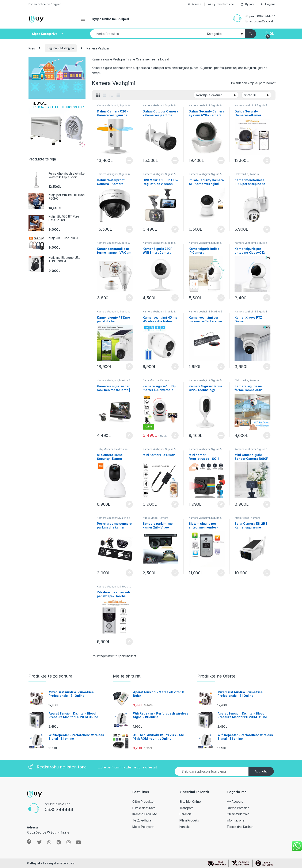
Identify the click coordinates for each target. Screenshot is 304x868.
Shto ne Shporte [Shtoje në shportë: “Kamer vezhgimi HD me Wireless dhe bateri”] (175, 367)
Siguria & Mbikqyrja (61, 48)
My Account (235, 802)
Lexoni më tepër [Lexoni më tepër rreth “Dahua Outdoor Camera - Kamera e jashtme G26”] (175, 160)
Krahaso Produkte (145, 814)
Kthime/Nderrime (238, 814)
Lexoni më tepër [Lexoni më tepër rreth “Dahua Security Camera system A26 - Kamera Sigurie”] (221, 160)
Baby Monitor (151, 380)
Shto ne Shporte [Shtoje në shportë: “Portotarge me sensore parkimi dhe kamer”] (129, 573)
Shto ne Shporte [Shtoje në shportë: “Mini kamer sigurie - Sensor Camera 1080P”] (267, 504)
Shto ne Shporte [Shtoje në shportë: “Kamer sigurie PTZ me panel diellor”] (129, 367)
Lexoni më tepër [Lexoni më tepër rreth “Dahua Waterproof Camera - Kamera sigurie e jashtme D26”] (129, 229)
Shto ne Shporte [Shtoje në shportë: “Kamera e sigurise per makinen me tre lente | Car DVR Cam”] (129, 435)
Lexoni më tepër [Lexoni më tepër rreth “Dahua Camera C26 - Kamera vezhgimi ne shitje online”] (129, 160)
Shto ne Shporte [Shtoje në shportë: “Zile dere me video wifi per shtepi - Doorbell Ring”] (129, 642)
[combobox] (147, 34)
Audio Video (150, 518)
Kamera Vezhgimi (107, 105)
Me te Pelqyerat (143, 827)
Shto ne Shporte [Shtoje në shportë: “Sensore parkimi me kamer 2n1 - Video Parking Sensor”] (175, 573)
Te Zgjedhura (142, 820)
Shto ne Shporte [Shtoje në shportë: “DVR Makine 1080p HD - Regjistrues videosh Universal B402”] (175, 229)
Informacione (236, 820)
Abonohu (261, 771)
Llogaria (268, 4)
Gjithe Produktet (143, 802)
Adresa (194, 4)
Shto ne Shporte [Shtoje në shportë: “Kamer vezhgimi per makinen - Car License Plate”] (221, 367)
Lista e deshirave (144, 808)
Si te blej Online (190, 802)
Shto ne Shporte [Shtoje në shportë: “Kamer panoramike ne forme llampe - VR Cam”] (129, 298)
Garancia (185, 814)
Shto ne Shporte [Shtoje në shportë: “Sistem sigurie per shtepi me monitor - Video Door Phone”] (221, 573)
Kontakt (185, 827)
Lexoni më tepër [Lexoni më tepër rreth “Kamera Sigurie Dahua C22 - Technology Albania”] (221, 435)
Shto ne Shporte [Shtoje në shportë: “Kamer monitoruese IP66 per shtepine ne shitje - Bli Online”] (267, 229)
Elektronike (241, 174)
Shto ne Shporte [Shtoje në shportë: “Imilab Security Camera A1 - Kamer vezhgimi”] (221, 229)
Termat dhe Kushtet (240, 827)
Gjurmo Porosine (221, 4)
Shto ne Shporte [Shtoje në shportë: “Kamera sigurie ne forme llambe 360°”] (267, 435)
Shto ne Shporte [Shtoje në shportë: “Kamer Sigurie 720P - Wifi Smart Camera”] (175, 298)
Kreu (32, 48)
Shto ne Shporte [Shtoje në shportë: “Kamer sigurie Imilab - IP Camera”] (221, 298)
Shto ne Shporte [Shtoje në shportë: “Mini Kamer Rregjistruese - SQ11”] (221, 504)
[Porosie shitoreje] (216, 95)
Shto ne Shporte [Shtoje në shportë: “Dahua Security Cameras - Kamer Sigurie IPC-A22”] (267, 160)
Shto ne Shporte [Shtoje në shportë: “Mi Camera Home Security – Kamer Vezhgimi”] (129, 504)
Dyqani (247, 4)
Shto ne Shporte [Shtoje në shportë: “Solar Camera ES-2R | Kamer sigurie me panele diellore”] (267, 573)
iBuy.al (35, 863)
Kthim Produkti (189, 820)
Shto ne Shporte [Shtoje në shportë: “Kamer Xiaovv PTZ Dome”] (267, 367)
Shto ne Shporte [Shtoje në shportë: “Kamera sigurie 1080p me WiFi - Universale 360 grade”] (175, 435)
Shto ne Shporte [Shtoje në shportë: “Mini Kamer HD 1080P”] (175, 504)
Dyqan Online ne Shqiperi (45, 4)
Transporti (186, 808)
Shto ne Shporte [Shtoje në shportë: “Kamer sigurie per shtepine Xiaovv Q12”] (267, 298)
